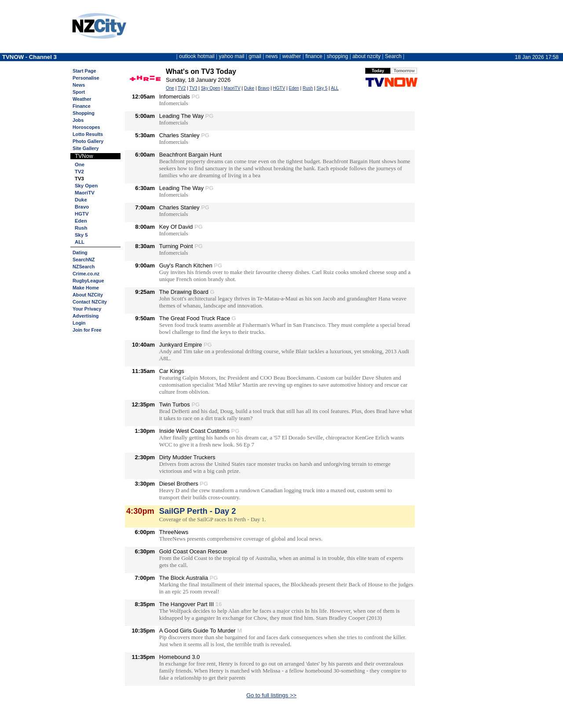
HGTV (82, 214)
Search (393, 56)
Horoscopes (86, 127)
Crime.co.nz (86, 274)
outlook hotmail (197, 56)
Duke (81, 200)
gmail (255, 56)
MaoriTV (85, 193)
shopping (338, 56)
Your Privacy (87, 309)
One (80, 165)
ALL (80, 242)
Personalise (86, 78)
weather (292, 56)
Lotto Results (88, 134)
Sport (79, 92)
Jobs (78, 120)
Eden (81, 221)
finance (314, 56)
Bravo (82, 207)
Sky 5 (81, 235)
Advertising (86, 316)
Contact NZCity (90, 302)
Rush (81, 228)
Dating (80, 252)
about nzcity (366, 56)
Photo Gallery (88, 141)
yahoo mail (232, 56)
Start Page (84, 71)
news (272, 56)
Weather (82, 99)
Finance (82, 106)
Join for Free (87, 330)
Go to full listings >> (271, 695)
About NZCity (88, 295)
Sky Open (86, 186)
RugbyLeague (88, 281)
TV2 (79, 172)
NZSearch (84, 267)
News (79, 85)
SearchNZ (84, 260)
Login (79, 323)
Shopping (84, 113)
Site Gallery (86, 148)
